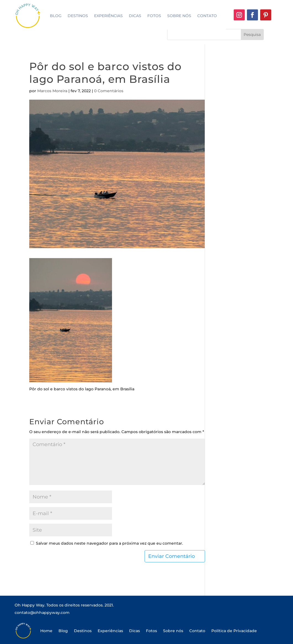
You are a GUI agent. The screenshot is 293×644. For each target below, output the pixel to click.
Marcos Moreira (52, 91)
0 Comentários (109, 91)
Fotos (154, 16)
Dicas (135, 16)
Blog (56, 16)
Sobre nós (179, 16)
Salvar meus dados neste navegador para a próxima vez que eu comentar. (109, 543)
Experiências (108, 16)
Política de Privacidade (234, 631)
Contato (207, 16)
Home (46, 631)
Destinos (78, 16)
